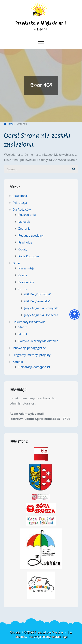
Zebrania (24, 229)
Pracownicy (26, 282)
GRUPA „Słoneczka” (37, 301)
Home (9, 124)
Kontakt (18, 362)
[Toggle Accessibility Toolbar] (74, 315)
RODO (23, 334)
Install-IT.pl (60, 637)
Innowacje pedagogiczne (29, 348)
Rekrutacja (20, 203)
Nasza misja (26, 268)
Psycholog (25, 242)
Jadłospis (24, 222)
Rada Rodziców (29, 256)
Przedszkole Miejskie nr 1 (41, 23)
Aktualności (20, 196)
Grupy (23, 289)
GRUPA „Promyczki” (37, 294)
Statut (22, 327)
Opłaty (23, 249)
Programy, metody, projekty (31, 355)
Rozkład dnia (27, 215)
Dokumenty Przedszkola (29, 322)
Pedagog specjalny (31, 235)
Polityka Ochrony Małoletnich (38, 341)
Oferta (23, 275)
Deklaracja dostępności (34, 367)
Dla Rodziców (22, 210)
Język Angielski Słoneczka (41, 315)
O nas (16, 263)
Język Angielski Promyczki (41, 308)
